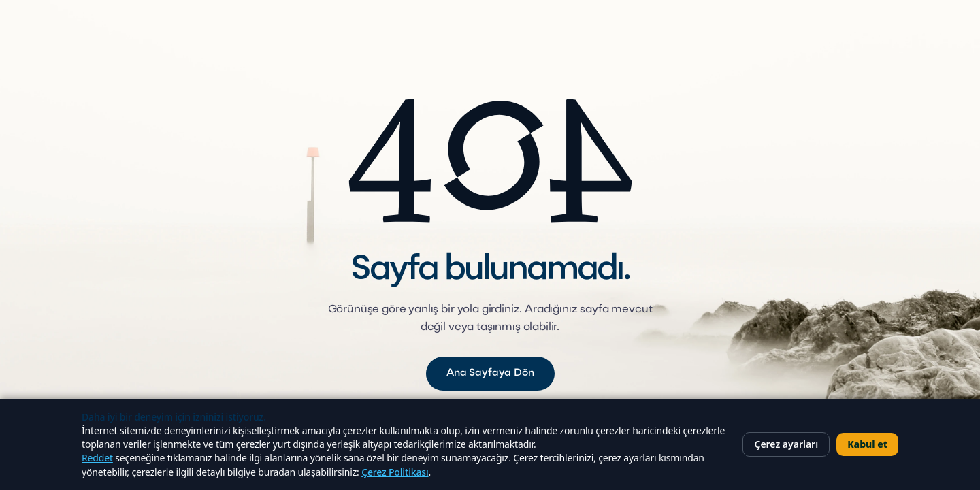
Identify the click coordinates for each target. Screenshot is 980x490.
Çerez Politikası (395, 472)
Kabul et (867, 444)
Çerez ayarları (786, 444)
